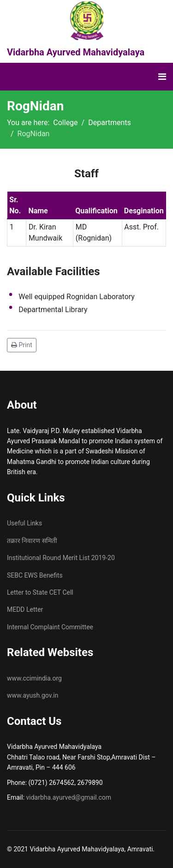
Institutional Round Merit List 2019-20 (61, 558)
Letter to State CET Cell (40, 592)
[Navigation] (162, 77)
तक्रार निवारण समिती (32, 541)
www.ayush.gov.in (33, 695)
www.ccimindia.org (34, 678)
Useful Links (24, 523)
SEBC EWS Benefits (35, 575)
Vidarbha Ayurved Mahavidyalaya (76, 52)
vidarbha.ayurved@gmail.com (69, 797)
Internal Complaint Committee (50, 627)
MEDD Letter (25, 609)
